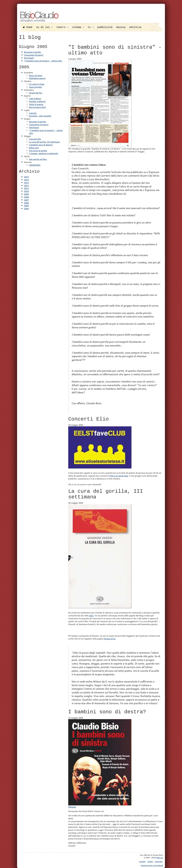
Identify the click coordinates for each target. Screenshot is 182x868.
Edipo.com (34, 148)
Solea (160, 858)
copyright (159, 861)
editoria (135, 27)
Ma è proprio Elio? (38, 107)
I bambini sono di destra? (41, 145)
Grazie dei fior (36, 93)
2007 (26, 200)
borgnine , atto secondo (40, 116)
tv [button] (91, 27)
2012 (26, 185)
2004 (26, 208)
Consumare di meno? (34, 55)
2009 (26, 194)
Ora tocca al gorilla (38, 151)
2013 (26, 183)
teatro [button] (62, 27)
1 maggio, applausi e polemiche (44, 153)
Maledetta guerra (37, 78)
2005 (26, 206)
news (91, 615)
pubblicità (105, 27)
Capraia (33, 113)
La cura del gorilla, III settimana (44, 142)
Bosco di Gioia (36, 75)
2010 (26, 191)
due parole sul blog (38, 159)
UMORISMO (35, 165)
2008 (26, 197)
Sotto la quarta (36, 104)
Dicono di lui (110, 639)
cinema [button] (78, 27)
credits (150, 861)
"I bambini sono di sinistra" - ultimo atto (43, 61)
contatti (142, 861)
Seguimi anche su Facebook (152, 865)
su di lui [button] (44, 27)
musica (121, 27)
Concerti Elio (35, 139)
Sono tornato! (36, 87)
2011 (26, 188)
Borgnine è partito (33, 52)
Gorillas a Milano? (37, 101)
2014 (26, 180)
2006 (26, 203)
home (28, 27)
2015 (26, 177)
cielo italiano (35, 98)
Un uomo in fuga (37, 84)
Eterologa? (29, 58)
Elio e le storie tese (119, 476)
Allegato (72, 807)
